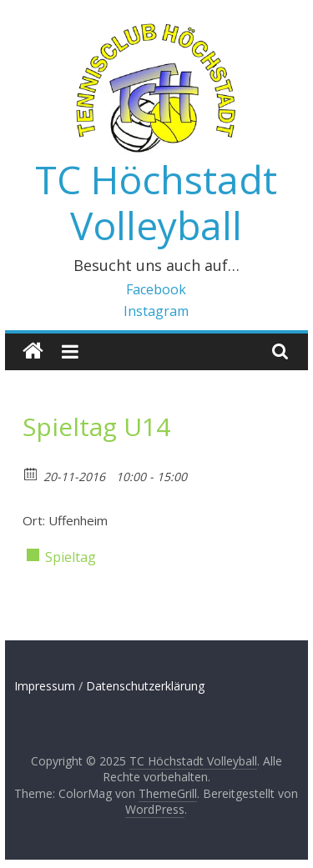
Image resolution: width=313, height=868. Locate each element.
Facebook (156, 289)
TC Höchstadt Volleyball (156, 202)
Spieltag (71, 557)
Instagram (156, 311)
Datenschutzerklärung (145, 686)
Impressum (45, 686)
